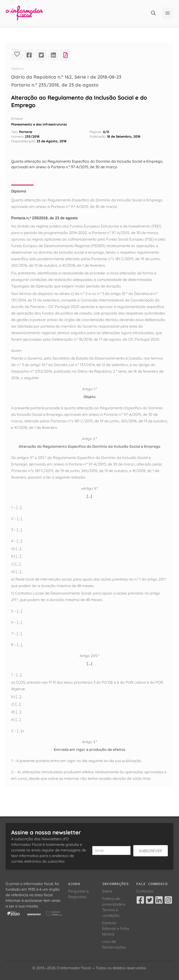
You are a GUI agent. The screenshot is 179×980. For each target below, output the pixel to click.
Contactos (145, 891)
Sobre (107, 891)
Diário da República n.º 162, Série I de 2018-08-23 (66, 77)
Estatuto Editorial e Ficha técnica (116, 928)
